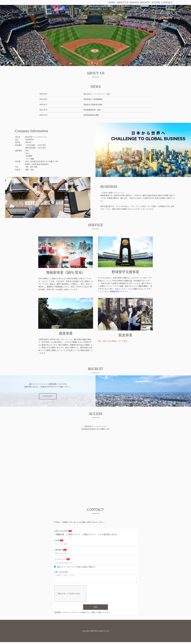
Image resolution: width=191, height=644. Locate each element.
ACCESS (156, 2)
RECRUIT (145, 2)
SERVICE (134, 2)
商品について (89, 534)
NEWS (112, 2)
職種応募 (59, 534)
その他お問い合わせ (107, 534)
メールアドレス (60, 559)
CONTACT (167, 2)
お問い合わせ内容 (61, 572)
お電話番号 (58, 550)
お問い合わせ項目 (61, 531)
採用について (73, 534)
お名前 (57, 540)
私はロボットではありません (68, 596)
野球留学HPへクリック (119, 292)
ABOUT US (122, 2)
